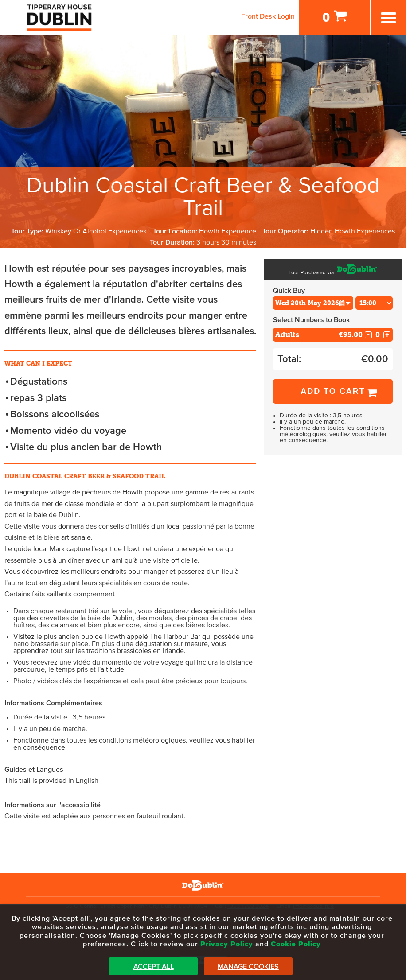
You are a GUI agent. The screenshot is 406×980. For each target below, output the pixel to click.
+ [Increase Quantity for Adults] (387, 335)
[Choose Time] (374, 303)
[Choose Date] (313, 303)
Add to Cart (333, 391)
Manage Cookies (248, 967)
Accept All (154, 967)
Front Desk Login (268, 16)
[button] (345, 303)
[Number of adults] (378, 335)
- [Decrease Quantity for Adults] (368, 335)
